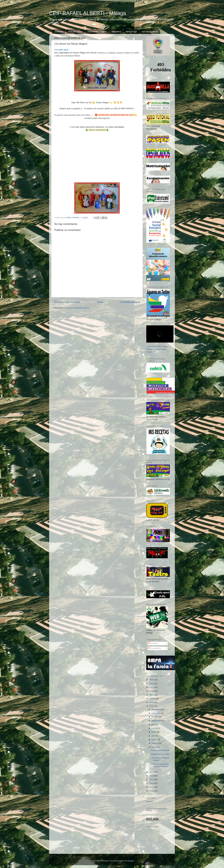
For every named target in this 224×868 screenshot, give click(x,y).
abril (154, 736)
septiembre (157, 721)
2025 (152, 680)
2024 (152, 684)
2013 (152, 787)
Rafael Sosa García (155, 349)
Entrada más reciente (67, 302)
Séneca (150, 802)
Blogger (131, 861)
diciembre (156, 709)
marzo (154, 740)
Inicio (100, 302)
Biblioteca (116, 32)
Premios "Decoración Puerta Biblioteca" (160, 765)
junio (154, 728)
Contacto (59, 32)
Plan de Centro (75, 32)
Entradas (153, 643)
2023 (152, 687)
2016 (152, 776)
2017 (152, 772)
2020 (152, 699)
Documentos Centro (97, 32)
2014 (152, 783)
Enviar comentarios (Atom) (78, 308)
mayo (154, 732)
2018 (152, 706)
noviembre (156, 713)
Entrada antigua (130, 302)
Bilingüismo (131, 32)
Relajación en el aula (160, 754)
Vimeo (149, 352)
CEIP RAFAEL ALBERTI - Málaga (88, 13)
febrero (155, 743)
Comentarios (155, 648)
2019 (152, 702)
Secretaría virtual (150, 32)
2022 (152, 691)
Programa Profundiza (160, 750)
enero (154, 747)
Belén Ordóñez (73, 218)
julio (154, 725)
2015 (152, 779)
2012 (152, 791)
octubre (155, 717)
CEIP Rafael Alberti (154, 346)
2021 (152, 695)
